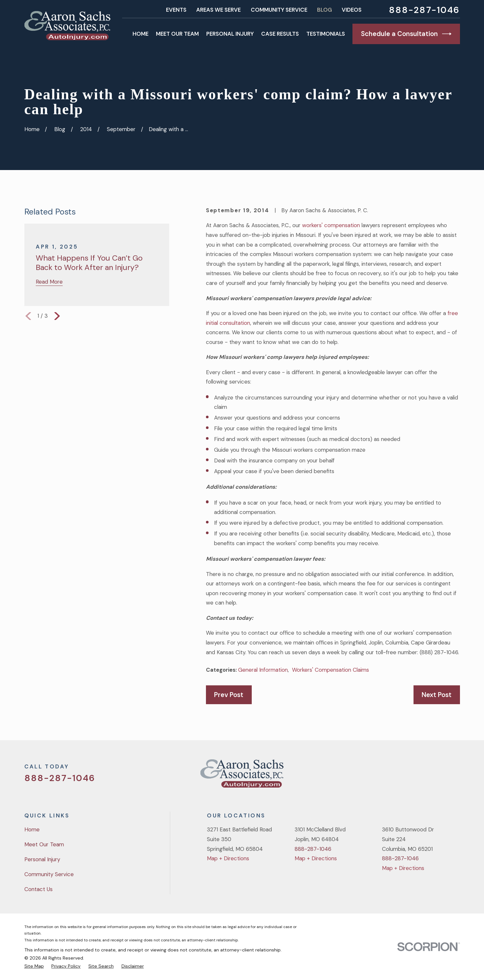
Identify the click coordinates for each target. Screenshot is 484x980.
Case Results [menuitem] (280, 34)
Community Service (279, 10)
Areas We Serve (218, 10)
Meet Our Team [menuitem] (177, 34)
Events (176, 10)
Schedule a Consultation (406, 34)
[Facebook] (421, 776)
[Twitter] (404, 776)
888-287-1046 (424, 10)
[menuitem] (34, 966)
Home (32, 829)
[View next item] (57, 316)
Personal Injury (42, 859)
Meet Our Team (44, 844)
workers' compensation (331, 225)
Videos (352, 10)
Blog (325, 10)
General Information (263, 670)
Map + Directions (228, 858)
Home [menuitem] (140, 34)
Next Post (437, 695)
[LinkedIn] (456, 776)
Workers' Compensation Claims (331, 670)
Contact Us (38, 889)
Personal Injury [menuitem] (230, 34)
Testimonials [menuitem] (326, 34)
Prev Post (229, 695)
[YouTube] (439, 776)
